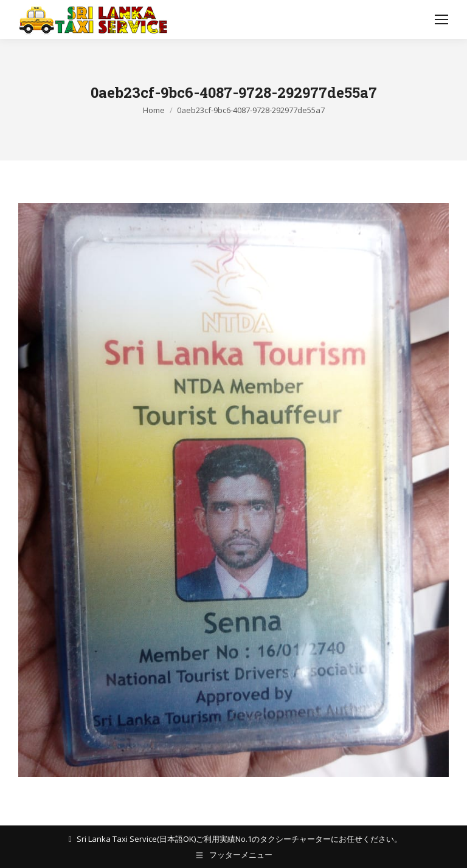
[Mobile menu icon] (441, 19)
